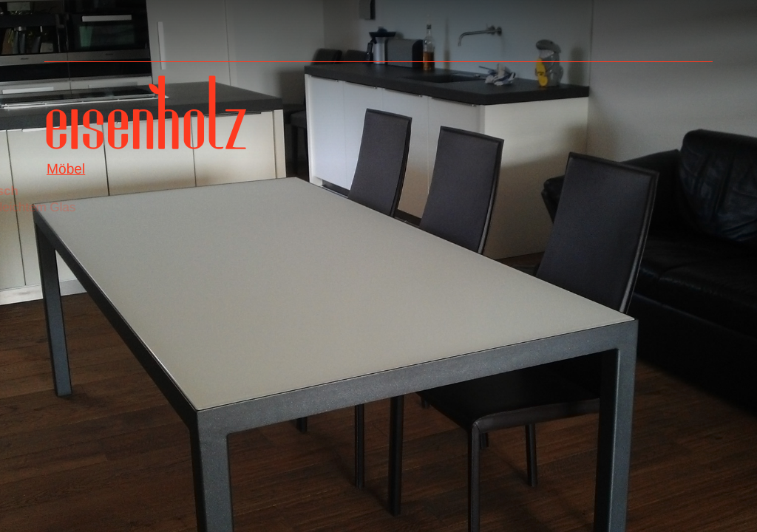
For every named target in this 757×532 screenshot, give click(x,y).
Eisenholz (146, 118)
